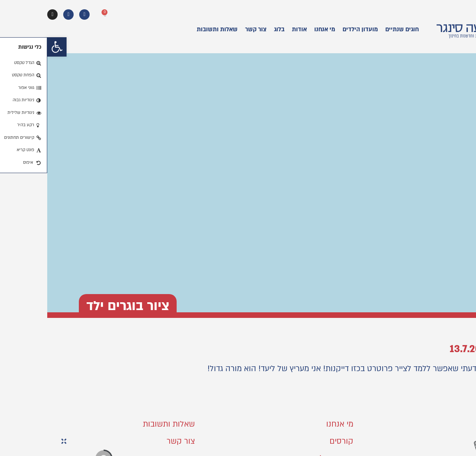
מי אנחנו (277, 29)
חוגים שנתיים (355, 29)
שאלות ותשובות (170, 29)
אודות (252, 29)
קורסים (294, 441)
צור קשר (209, 29)
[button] (10, 47)
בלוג (232, 29)
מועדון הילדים (313, 29)
